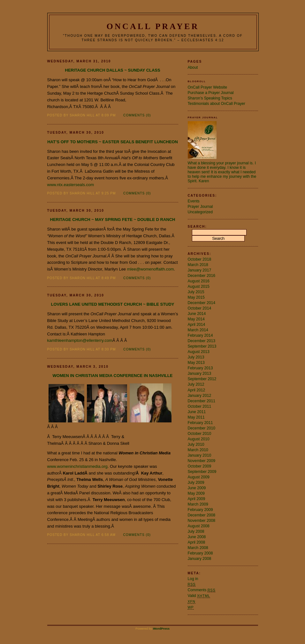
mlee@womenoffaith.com (151, 269)
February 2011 (200, 423)
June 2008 (197, 537)
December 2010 (202, 428)
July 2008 (196, 531)
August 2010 (199, 439)
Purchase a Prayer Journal (211, 93)
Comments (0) (137, 115)
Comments (202, 590)
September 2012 (202, 379)
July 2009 (196, 483)
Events (194, 201)
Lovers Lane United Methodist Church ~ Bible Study (112, 304)
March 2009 (198, 504)
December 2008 (202, 515)
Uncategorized (200, 212)
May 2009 (196, 493)
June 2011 (197, 412)
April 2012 (197, 390)
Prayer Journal (200, 207)
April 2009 (197, 499)
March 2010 (198, 450)
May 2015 (196, 297)
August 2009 (199, 477)
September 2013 (202, 346)
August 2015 (199, 287)
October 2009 (200, 466)
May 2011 (196, 417)
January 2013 (200, 373)
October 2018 (200, 259)
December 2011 (202, 401)
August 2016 (199, 281)
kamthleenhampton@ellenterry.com (80, 340)
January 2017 (200, 270)
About (193, 67)
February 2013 (200, 368)
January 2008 (200, 559)
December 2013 (202, 341)
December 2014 (202, 303)
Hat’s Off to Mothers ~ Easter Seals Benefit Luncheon (113, 142)
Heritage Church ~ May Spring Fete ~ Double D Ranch (113, 220)
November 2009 (202, 461)
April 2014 (197, 325)
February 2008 (200, 553)
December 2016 (202, 276)
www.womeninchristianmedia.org (77, 466)
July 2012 (196, 384)
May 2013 (196, 363)
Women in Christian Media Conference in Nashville (113, 376)
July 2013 (196, 357)
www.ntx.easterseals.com (71, 185)
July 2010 (196, 444)
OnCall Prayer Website (207, 87)
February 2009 (200, 510)
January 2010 (200, 455)
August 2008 (199, 526)
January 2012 (200, 396)
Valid (199, 596)
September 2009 (202, 472)
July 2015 (196, 292)
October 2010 (200, 434)
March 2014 (198, 330)
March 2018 (198, 265)
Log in (193, 579)
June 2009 (197, 488)
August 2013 (199, 352)
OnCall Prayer (153, 26)
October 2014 (200, 308)
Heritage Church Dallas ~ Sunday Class (112, 70)
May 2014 (196, 319)
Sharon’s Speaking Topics (210, 98)
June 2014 (197, 314)
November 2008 (202, 521)
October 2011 (200, 406)
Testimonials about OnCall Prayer (217, 104)
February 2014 (200, 335)
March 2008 (198, 548)
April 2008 (197, 542)
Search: (197, 227)
